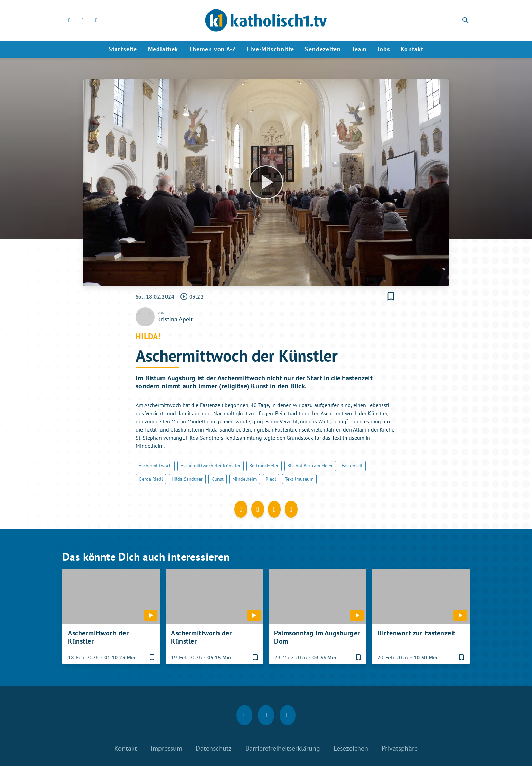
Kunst (217, 479)
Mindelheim (245, 479)
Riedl (271, 479)
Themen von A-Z (213, 49)
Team (359, 49)
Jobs (384, 49)
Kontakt (412, 49)
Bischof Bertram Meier (310, 466)
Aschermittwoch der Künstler (211, 466)
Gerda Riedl (151, 479)
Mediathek (163, 49)
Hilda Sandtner (187, 479)
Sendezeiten (323, 49)
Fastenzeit (352, 466)
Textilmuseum (299, 479)
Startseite (123, 49)
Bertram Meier (264, 466)
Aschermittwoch (155, 466)
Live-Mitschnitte (271, 49)
